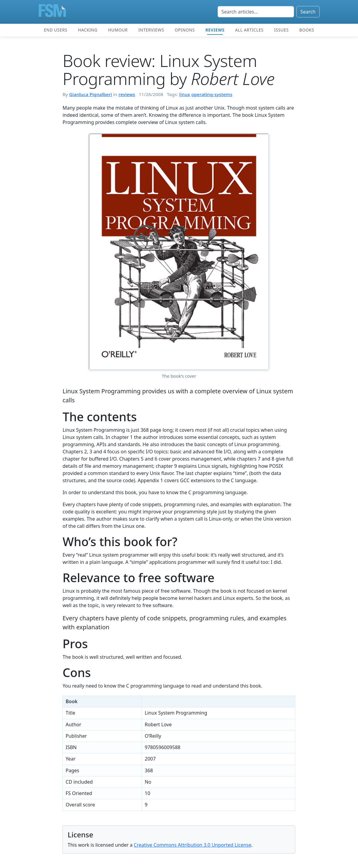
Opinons (185, 30)
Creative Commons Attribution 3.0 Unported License (193, 845)
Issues (282, 30)
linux (185, 94)
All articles (249, 30)
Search (308, 12)
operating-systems (212, 94)
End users (56, 30)
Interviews (151, 30)
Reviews (215, 30)
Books (307, 30)
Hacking (88, 30)
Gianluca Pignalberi (90, 94)
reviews (127, 94)
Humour (118, 30)
